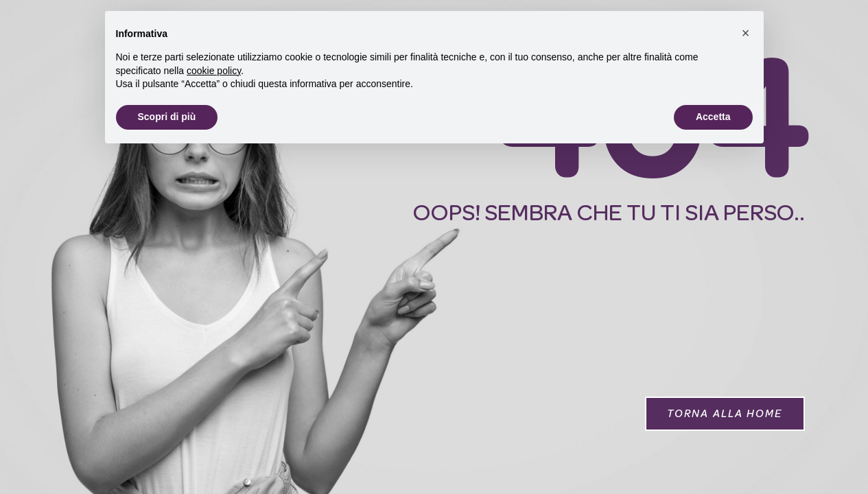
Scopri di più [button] (167, 117)
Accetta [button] (713, 117)
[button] (725, 414)
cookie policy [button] (214, 71)
